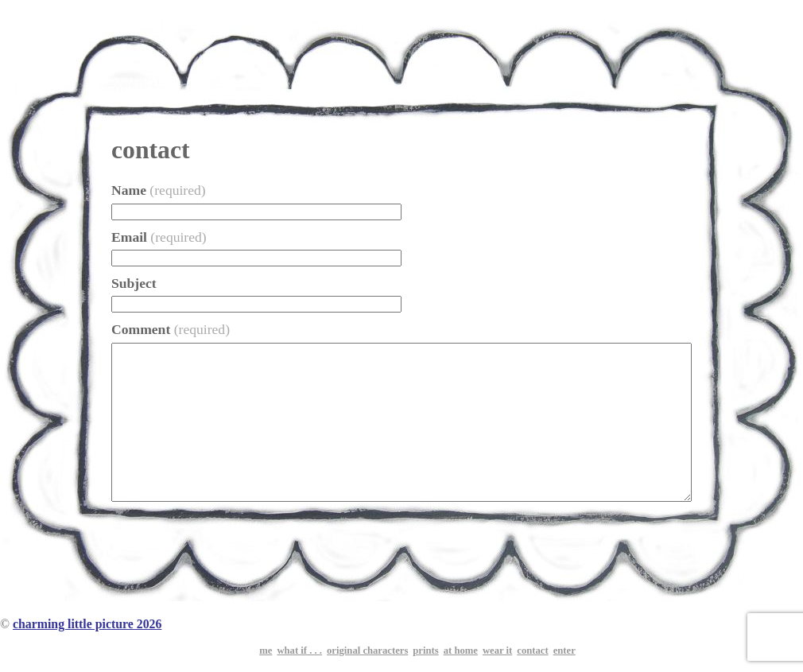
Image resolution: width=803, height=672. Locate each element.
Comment (171, 329)
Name (159, 190)
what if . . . (299, 651)
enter (564, 651)
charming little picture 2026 (87, 624)
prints (425, 651)
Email (159, 237)
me (266, 651)
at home (461, 651)
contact (532, 651)
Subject (134, 283)
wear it (497, 651)
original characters (367, 651)
